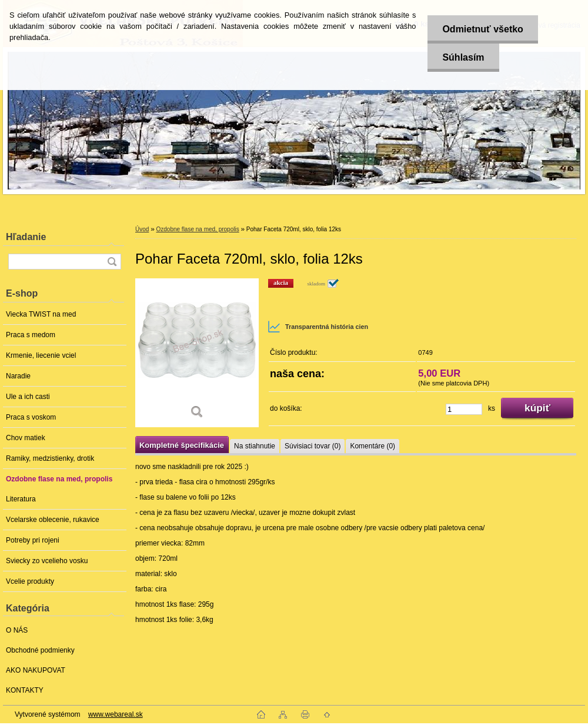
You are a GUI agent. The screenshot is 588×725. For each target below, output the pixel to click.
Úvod (142, 229)
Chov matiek (26, 438)
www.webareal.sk (116, 714)
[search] (112, 262)
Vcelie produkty (30, 581)
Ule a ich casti (28, 397)
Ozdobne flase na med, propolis (59, 479)
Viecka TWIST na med (41, 314)
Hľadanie (26, 237)
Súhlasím (463, 57)
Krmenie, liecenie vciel (41, 355)
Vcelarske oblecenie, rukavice (53, 520)
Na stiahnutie (255, 446)
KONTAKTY (25, 690)
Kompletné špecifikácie (182, 445)
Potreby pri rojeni (33, 540)
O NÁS (17, 630)
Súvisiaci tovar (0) (313, 446)
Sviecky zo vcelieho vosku (47, 561)
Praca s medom (31, 335)
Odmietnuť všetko (482, 29)
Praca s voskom (31, 417)
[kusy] (464, 409)
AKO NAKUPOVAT (36, 670)
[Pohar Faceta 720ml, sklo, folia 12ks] (197, 353)
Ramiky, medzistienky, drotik (50, 458)
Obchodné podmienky (40, 650)
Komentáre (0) (372, 446)
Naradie (18, 376)
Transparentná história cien (318, 327)
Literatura (21, 499)
